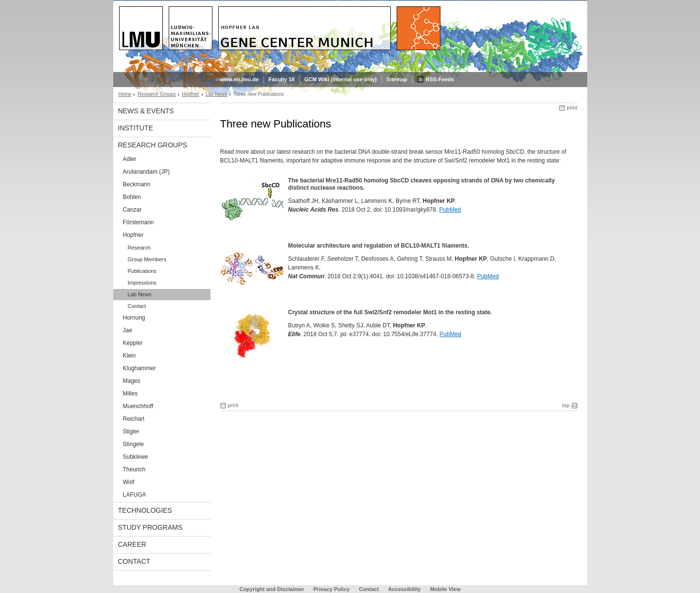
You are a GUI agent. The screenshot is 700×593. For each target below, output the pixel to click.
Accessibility (405, 589)
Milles (131, 394)
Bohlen (132, 197)
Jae (128, 330)
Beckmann (137, 184)
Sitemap (397, 79)
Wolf (129, 482)
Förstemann (139, 222)
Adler (130, 159)
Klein (130, 356)
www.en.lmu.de (240, 79)
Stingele (133, 444)
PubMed (450, 210)
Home (125, 94)
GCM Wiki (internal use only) (341, 79)
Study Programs (150, 527)
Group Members (147, 259)
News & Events (146, 111)
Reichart (134, 419)
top (566, 405)
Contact (137, 306)
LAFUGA (135, 495)
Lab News (216, 94)
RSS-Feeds (440, 79)
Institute (136, 128)
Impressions (142, 283)
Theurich (134, 469)
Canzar (132, 210)
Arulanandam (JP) (147, 172)
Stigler (131, 431)
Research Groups (157, 94)
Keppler (133, 343)
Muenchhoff (138, 406)
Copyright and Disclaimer (271, 589)
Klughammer (140, 368)
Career (132, 544)
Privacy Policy (332, 589)
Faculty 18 (281, 79)
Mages (132, 381)
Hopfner (191, 94)
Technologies (145, 510)
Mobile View (446, 589)
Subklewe (136, 457)
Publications (142, 271)
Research (139, 248)
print (572, 108)
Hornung (134, 318)
